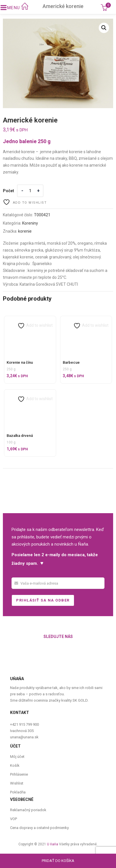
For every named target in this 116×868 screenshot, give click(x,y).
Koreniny (30, 223)
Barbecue (71, 362)
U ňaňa (53, 844)
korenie (25, 231)
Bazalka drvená (20, 436)
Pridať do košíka (58, 861)
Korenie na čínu (20, 362)
